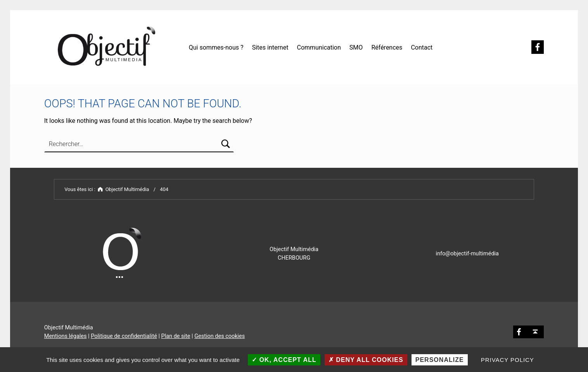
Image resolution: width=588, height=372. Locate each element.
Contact (422, 47)
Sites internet (270, 47)
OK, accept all (284, 360)
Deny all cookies (366, 360)
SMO (356, 47)
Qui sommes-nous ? (216, 47)
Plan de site (176, 336)
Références (387, 47)
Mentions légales (66, 336)
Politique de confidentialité (124, 336)
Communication (319, 47)
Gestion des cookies (220, 336)
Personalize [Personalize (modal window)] (440, 360)
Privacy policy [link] (508, 360)
